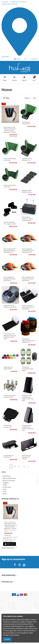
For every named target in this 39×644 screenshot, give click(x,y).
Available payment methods (18, 2)
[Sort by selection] (28, 98)
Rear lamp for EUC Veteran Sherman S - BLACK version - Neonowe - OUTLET (10, 130)
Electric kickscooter (10, 478)
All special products (9, 547)
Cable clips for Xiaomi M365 (8, 368)
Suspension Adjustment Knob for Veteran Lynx (29, 341)
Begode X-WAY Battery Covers (27, 191)
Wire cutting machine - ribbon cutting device (28, 219)
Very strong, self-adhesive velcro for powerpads (28, 307)
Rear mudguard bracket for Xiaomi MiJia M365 (10, 279)
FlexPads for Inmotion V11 (26, 123)
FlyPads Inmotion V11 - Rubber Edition (10, 223)
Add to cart (10, 544)
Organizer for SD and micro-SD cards (10, 306)
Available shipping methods (9, 4)
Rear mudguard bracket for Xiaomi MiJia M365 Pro (28, 251)
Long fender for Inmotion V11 (9, 456)
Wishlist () (34, 59)
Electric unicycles (9, 481)
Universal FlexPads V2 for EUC (10, 159)
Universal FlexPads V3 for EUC (10, 186)
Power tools (7, 487)
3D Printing (7, 476)
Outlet (5, 485)
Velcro (5, 494)
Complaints (5, 2)
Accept (7, 639)
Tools (5, 489)
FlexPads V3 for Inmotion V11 (27, 159)
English (18, 59)
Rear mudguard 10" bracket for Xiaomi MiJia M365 (28, 279)
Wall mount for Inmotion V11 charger (27, 457)
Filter (6, 98)
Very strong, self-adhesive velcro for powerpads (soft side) (10, 336)
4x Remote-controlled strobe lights (28, 369)
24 (35, 98)
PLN (26, 59)
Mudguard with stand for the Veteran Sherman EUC (28, 428)
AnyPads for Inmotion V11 (8, 426)
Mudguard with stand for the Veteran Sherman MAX (28, 398)
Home (4, 472)
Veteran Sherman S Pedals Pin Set (10, 396)
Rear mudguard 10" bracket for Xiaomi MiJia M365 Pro (10, 251)
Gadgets (6, 483)
